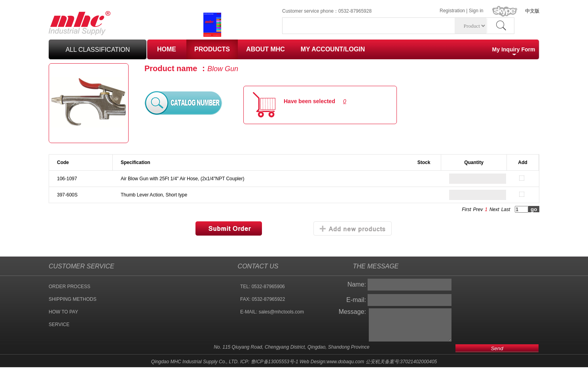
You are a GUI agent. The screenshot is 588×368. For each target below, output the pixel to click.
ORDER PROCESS (69, 287)
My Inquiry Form (514, 49)
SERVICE (59, 325)
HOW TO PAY (63, 312)
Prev (478, 209)
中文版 (532, 11)
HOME (167, 49)
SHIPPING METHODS (73, 299)
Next (494, 209)
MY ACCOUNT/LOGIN (333, 49)
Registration (452, 11)
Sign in (476, 11)
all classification (98, 50)
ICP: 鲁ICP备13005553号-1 (269, 362)
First (466, 209)
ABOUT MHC (266, 49)
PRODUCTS (212, 49)
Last (506, 209)
